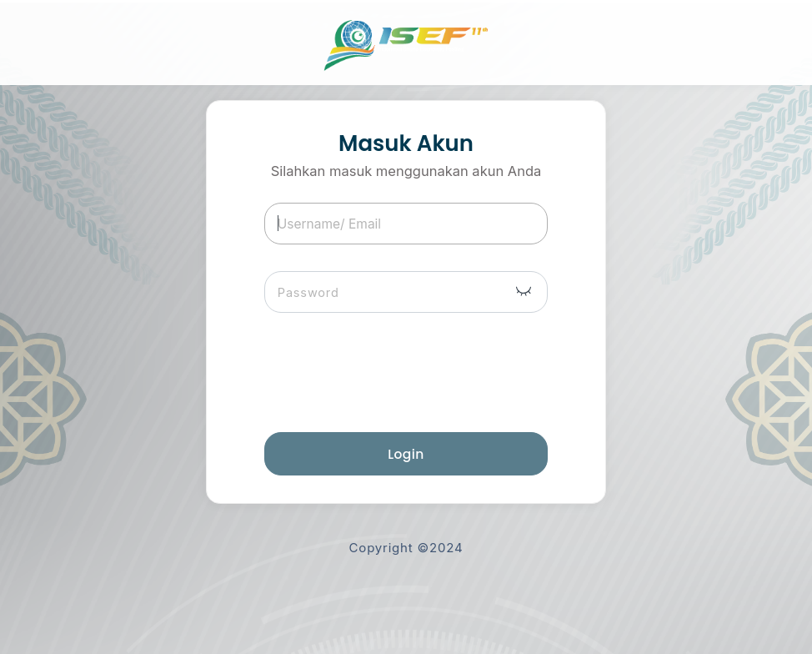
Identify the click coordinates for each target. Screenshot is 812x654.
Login (406, 454)
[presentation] (416, 373)
